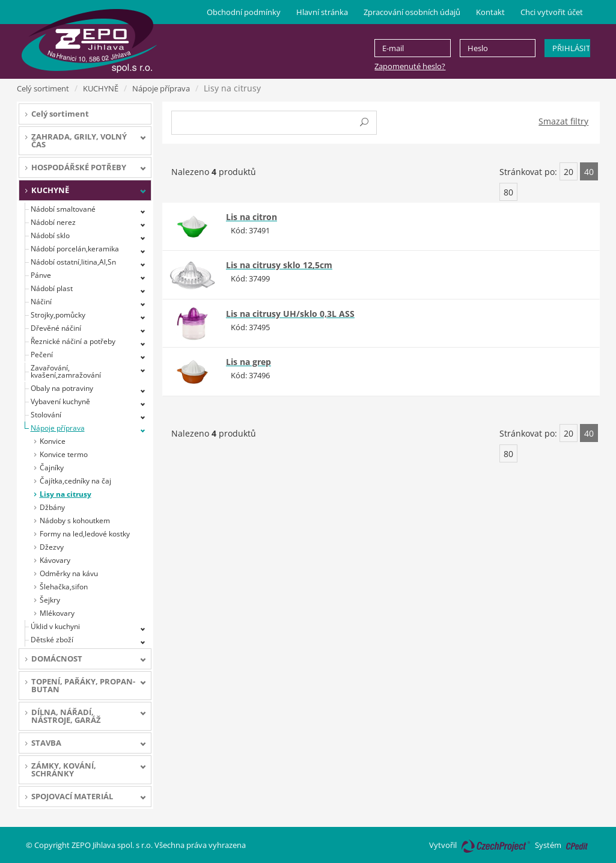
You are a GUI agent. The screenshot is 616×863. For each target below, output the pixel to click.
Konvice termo (64, 454)
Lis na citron (252, 217)
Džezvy (52, 547)
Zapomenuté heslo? (410, 66)
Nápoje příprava (161, 88)
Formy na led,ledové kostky (85, 534)
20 (569, 172)
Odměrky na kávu (69, 573)
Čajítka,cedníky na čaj (75, 481)
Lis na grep (249, 362)
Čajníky (52, 468)
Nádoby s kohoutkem (75, 521)
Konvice (53, 441)
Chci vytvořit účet (552, 12)
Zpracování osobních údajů (412, 12)
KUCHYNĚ (101, 88)
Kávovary (55, 560)
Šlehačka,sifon (64, 587)
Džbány (52, 507)
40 (589, 172)
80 (508, 192)
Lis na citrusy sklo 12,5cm (279, 265)
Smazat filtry (563, 121)
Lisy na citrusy (66, 494)
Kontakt (490, 12)
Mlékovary (57, 613)
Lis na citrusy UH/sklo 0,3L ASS (290, 314)
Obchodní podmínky (244, 12)
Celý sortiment (43, 88)
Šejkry (50, 600)
